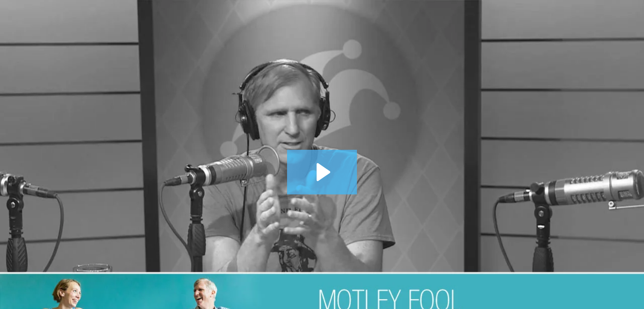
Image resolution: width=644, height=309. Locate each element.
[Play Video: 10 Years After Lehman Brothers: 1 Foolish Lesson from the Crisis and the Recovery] (322, 172)
